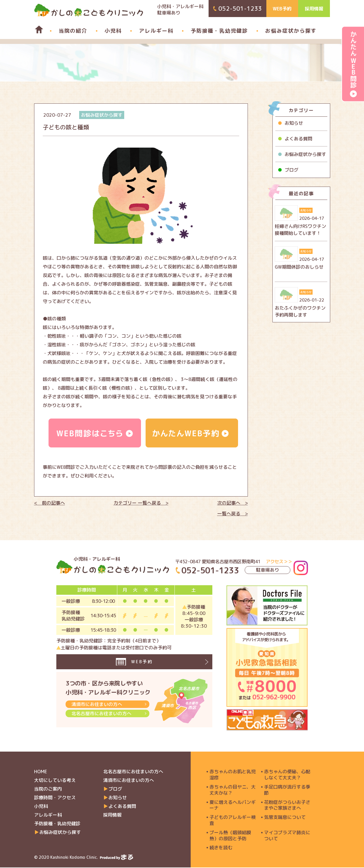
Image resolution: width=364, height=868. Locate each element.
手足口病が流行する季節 (287, 791)
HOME (41, 772)
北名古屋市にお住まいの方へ (101, 720)
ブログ (291, 170)
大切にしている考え (55, 781)
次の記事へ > (233, 503)
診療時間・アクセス (55, 798)
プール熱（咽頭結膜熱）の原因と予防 (230, 836)
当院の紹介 (73, 31)
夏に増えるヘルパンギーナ (233, 806)
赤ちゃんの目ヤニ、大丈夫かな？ (233, 791)
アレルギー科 (156, 31)
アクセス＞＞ (279, 562)
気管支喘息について (285, 818)
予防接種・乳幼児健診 (219, 31)
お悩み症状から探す (291, 31)
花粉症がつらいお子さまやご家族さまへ (287, 806)
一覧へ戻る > (233, 514)
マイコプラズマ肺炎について (287, 836)
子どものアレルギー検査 (233, 821)
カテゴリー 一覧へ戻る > (141, 503)
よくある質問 (298, 139)
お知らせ (294, 123)
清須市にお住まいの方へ (97, 710)
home (36, 29)
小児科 (113, 31)
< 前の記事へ (50, 503)
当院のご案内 (48, 789)
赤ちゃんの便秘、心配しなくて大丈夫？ (287, 775)
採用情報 (314, 9)
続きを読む (221, 848)
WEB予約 (282, 9)
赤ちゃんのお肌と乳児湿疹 (233, 775)
